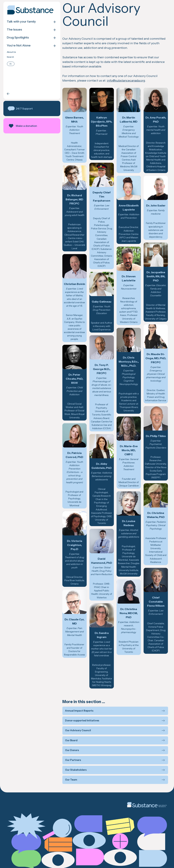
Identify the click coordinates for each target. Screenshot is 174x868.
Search (10, 57)
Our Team (68, 762)
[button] (30, 108)
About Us (11, 52)
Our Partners (70, 742)
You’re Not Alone (19, 46)
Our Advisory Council (75, 713)
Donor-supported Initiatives (79, 703)
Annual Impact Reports (76, 693)
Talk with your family (21, 22)
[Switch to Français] (11, 64)
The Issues (14, 30)
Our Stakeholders (72, 752)
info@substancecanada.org (123, 81)
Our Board (68, 722)
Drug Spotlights (18, 38)
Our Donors (69, 732)
